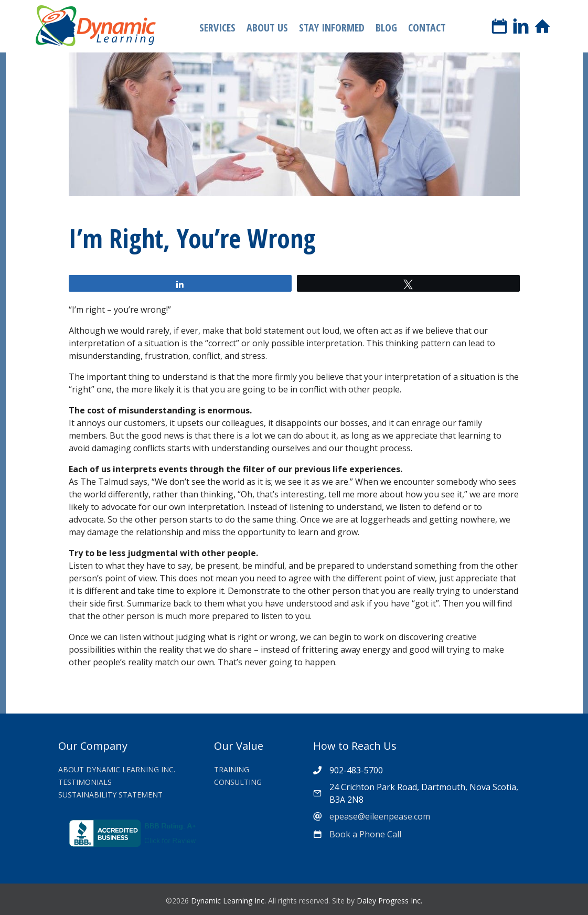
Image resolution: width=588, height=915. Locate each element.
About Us (267, 28)
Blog (386, 28)
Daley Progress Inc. (389, 901)
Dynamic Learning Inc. (228, 901)
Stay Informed (332, 28)
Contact (427, 28)
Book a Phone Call (365, 834)
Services (217, 28)
